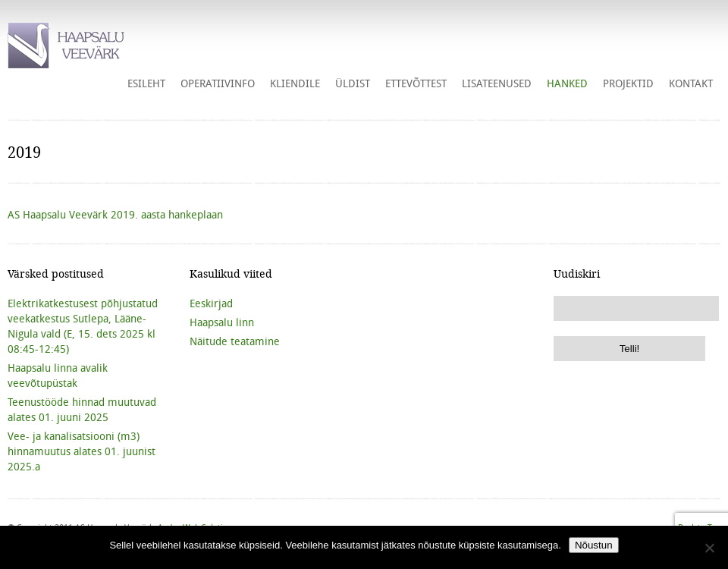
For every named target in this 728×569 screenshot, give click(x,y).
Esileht (146, 83)
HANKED (567, 83)
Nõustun (594, 545)
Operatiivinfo (218, 83)
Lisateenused (497, 83)
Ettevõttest (416, 83)
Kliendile (295, 83)
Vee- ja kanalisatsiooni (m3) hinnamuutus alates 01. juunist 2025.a (82, 451)
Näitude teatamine (235, 341)
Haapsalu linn (222, 322)
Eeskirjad (211, 303)
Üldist (353, 83)
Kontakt (691, 83)
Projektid (628, 83)
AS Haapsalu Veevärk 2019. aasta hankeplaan (115, 215)
